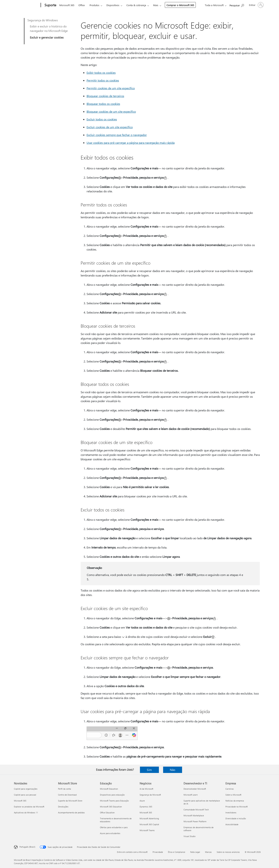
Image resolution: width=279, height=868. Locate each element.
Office (82, 5)
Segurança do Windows (43, 20)
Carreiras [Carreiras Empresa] (230, 789)
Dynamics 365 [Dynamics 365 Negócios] (146, 807)
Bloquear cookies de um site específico (111, 111)
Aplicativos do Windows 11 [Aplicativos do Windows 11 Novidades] (26, 812)
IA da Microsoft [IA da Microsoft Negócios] (146, 789)
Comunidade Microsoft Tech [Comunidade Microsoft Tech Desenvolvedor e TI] (196, 810)
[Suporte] (50, 5)
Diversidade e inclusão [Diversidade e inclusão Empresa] (236, 818)
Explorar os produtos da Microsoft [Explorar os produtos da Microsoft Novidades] (29, 807)
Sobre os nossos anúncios (228, 852)
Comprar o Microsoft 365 (180, 5)
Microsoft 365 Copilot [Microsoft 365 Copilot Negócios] (149, 824)
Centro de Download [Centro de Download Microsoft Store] (67, 795)
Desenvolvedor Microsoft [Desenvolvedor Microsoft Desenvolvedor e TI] (195, 789)
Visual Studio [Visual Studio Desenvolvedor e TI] (189, 836)
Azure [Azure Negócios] (142, 801)
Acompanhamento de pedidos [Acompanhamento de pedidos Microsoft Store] (71, 812)
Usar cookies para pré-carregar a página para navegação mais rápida (131, 143)
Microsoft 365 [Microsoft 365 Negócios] (146, 812)
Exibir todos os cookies (101, 73)
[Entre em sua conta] (256, 5)
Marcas (208, 852)
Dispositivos (113, 5)
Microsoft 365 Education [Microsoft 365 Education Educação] (111, 807)
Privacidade (158, 852)
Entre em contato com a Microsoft (132, 852)
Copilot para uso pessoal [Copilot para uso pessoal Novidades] (25, 795)
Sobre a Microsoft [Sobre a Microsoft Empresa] (233, 795)
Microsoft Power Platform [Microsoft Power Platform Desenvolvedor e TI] (195, 821)
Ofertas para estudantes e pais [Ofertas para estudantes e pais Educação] (114, 827)
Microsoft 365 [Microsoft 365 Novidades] (20, 801)
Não (172, 770)
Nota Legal (195, 852)
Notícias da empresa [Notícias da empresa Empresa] (235, 801)
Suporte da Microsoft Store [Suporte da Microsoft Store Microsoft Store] (70, 801)
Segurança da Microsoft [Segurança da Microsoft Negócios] (150, 795)
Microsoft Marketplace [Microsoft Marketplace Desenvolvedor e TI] (194, 815)
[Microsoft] (27, 5)
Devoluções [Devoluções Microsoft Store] (63, 807)
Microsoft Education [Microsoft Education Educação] (109, 789)
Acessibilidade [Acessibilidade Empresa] (232, 824)
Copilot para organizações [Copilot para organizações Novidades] (26, 789)
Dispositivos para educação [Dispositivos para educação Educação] (112, 795)
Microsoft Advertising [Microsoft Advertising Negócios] (149, 818)
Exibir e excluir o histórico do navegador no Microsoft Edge (49, 28)
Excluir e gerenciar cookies (47, 37)
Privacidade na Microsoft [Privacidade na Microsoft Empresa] (237, 807)
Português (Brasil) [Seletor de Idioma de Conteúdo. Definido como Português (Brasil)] (27, 847)
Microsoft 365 (67, 5)
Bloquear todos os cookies (103, 104)
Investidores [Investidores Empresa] (231, 812)
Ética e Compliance (177, 852)
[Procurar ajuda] (237, 5)
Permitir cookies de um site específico (111, 88)
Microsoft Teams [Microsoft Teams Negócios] (147, 830)
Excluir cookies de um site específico (110, 127)
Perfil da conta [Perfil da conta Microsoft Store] (65, 789)
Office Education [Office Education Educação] (107, 812)
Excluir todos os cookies (102, 119)
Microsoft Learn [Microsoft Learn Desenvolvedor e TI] (191, 795)
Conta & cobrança (136, 5)
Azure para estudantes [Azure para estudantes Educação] (110, 833)
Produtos (94, 5)
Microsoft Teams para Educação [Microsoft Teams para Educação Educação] (114, 801)
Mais (156, 5)
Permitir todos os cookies (103, 80)
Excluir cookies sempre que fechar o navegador (117, 135)
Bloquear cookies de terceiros (105, 96)
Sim (149, 770)
